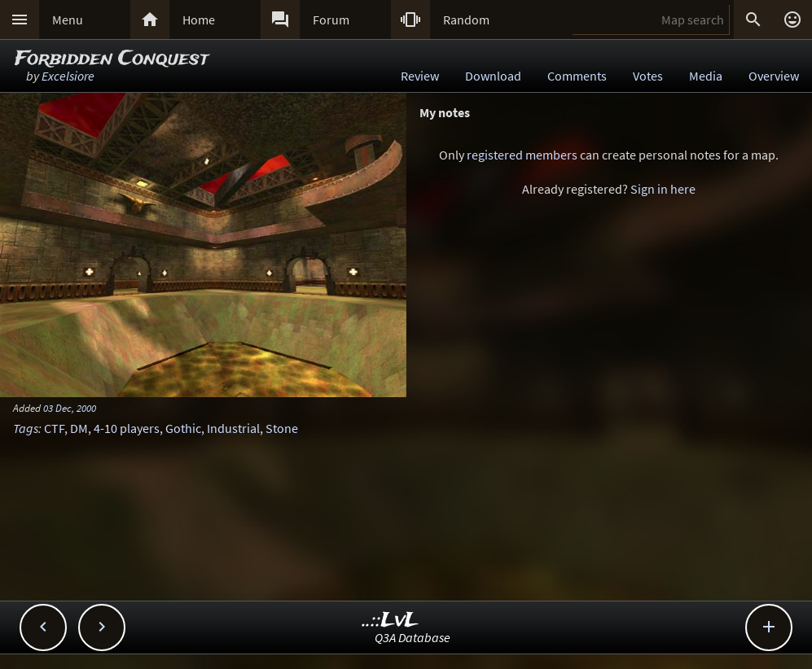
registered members (522, 155)
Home (199, 20)
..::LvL (391, 621)
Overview (774, 76)
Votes (648, 76)
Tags (26, 428)
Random (466, 20)
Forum (331, 20)
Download (493, 76)
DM (79, 428)
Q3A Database (413, 637)
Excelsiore (68, 76)
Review (420, 76)
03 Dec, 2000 (70, 408)
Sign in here (663, 189)
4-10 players (127, 428)
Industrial (233, 428)
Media (706, 76)
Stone (282, 428)
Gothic (183, 428)
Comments (577, 76)
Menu (68, 20)
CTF (54, 428)
